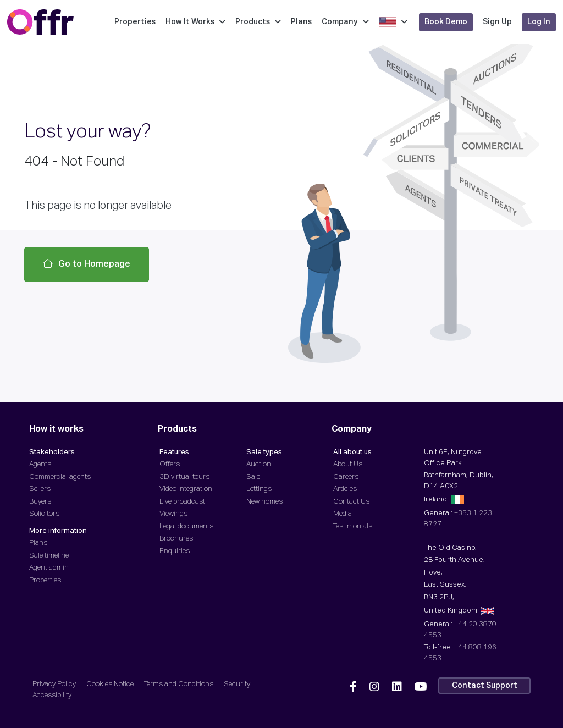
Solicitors (44, 514)
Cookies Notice (110, 684)
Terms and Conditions (179, 684)
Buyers (40, 502)
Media (343, 514)
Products (258, 22)
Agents (40, 464)
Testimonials (353, 526)
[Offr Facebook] (353, 687)
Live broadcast (182, 502)
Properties (135, 22)
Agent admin (49, 568)
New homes (264, 502)
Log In (539, 22)
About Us (348, 464)
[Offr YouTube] (421, 687)
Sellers (40, 489)
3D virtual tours (184, 477)
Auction (259, 464)
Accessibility (52, 695)
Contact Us (351, 502)
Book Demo (446, 22)
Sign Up (497, 22)
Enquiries (175, 551)
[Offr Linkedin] (397, 687)
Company (345, 22)
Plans (301, 22)
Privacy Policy (54, 684)
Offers (170, 464)
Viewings (173, 514)
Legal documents (186, 526)
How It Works (195, 22)
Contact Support (485, 686)
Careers (346, 477)
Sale (253, 477)
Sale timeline (49, 556)
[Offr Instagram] (374, 687)
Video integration (186, 489)
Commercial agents (60, 477)
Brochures (176, 539)
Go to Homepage (87, 264)
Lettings (259, 489)
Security (237, 684)
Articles (345, 489)
